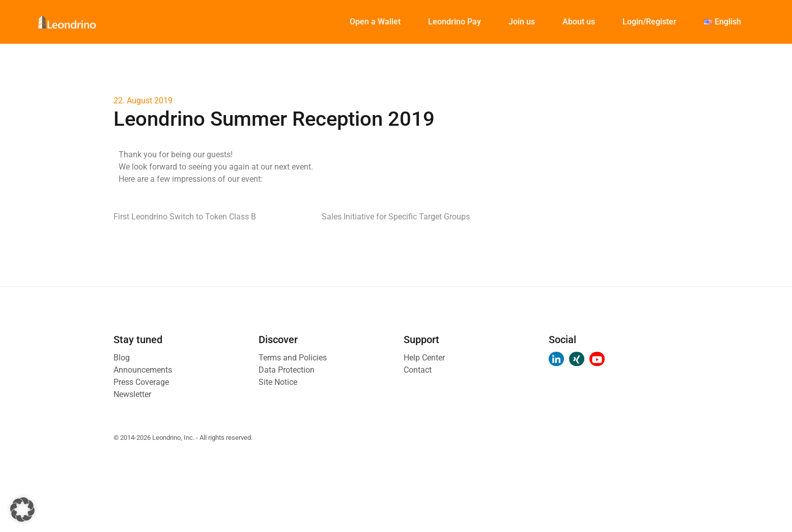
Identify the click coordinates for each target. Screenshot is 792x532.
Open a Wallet (375, 22)
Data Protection (287, 370)
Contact (418, 370)
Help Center (424, 358)
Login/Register (649, 22)
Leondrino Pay (455, 22)
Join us (522, 22)
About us (579, 22)
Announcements (143, 370)
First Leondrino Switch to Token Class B (185, 217)
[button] (22, 510)
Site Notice (278, 382)
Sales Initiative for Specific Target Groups (396, 217)
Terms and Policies (293, 358)
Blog (122, 358)
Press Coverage (141, 382)
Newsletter (132, 394)
